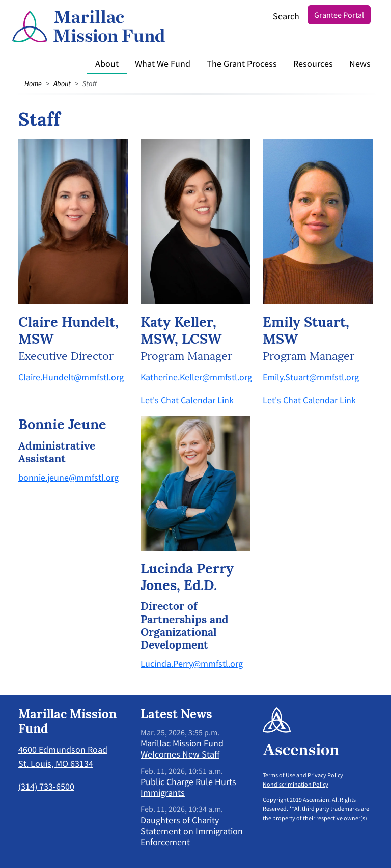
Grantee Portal (339, 15)
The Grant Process (242, 63)
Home (33, 83)
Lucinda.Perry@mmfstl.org (192, 664)
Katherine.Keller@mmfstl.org (196, 377)
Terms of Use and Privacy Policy (303, 775)
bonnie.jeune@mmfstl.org (68, 477)
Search (286, 16)
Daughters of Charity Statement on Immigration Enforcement (192, 831)
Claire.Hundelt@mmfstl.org (71, 377)
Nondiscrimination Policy (296, 784)
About (107, 63)
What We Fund (163, 63)
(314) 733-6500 (46, 786)
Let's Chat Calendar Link (187, 400)
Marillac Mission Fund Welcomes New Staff (182, 749)
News (360, 63)
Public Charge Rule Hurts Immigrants (188, 787)
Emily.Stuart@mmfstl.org (311, 377)
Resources (313, 63)
